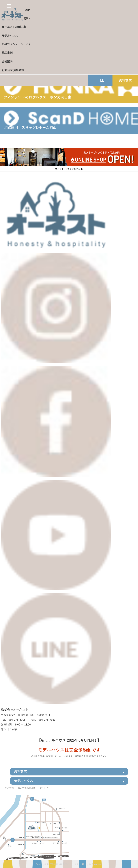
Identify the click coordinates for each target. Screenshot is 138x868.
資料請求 (69, 772)
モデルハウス (69, 781)
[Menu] (9, 6)
